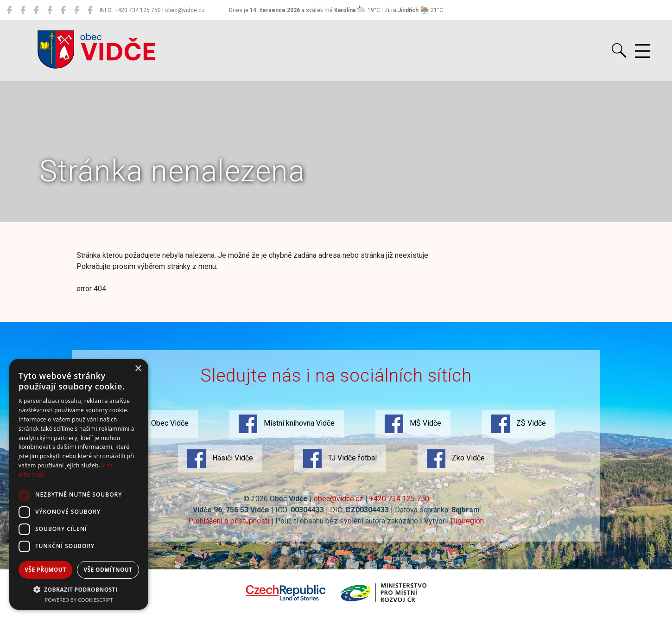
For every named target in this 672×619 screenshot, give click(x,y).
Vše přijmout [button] (45, 570)
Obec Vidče (157, 424)
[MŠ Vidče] (36, 10)
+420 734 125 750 (399, 499)
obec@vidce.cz (339, 499)
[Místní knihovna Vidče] (23, 10)
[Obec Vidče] (10, 10)
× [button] (138, 369)
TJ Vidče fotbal (340, 459)
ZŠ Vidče (519, 424)
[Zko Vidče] (90, 10)
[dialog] (79, 484)
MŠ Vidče (413, 424)
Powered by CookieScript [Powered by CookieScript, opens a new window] (79, 600)
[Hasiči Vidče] (63, 10)
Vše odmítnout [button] (108, 570)
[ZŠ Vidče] (50, 10)
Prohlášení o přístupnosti (229, 521)
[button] (79, 589)
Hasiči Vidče (220, 459)
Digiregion (467, 521)
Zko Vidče (456, 459)
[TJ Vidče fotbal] (77, 10)
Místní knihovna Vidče (287, 424)
